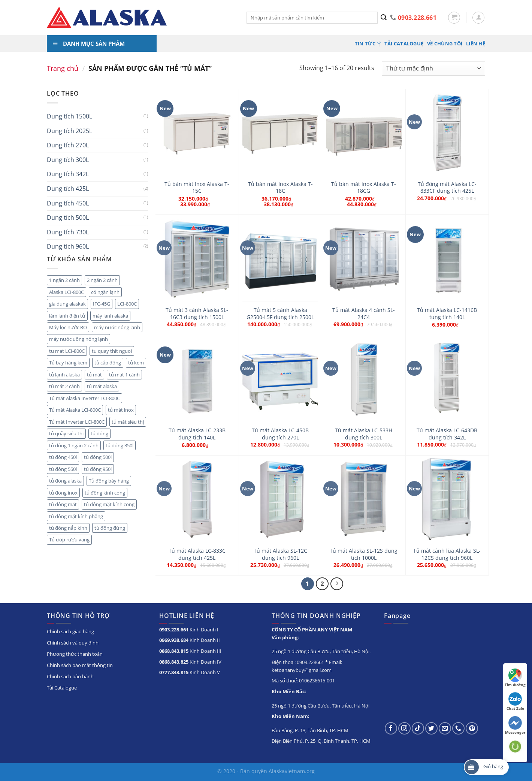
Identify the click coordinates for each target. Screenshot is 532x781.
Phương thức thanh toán (75, 654)
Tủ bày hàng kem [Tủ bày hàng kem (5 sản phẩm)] (68, 363)
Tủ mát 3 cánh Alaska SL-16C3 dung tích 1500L (197, 314)
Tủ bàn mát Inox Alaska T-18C (280, 188)
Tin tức (368, 43)
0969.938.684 (174, 640)
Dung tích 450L (68, 203)
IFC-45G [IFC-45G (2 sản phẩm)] (102, 304)
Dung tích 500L (68, 217)
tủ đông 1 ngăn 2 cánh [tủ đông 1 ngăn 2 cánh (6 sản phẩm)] (74, 445)
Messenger (515, 726)
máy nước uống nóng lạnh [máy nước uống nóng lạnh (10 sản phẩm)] (78, 339)
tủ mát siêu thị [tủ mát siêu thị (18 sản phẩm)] (128, 422)
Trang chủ (63, 68)
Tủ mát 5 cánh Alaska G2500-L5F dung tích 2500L (280, 314)
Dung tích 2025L (69, 131)
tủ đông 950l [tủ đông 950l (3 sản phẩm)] (98, 469)
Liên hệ (476, 43)
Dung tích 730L (68, 232)
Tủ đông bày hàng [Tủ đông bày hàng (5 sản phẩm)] (109, 481)
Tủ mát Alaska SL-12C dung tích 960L (280, 554)
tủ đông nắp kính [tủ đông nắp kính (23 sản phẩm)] (68, 528)
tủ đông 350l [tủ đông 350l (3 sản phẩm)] (120, 445)
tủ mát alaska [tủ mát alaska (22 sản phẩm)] (102, 386)
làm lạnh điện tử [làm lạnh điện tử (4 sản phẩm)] (67, 316)
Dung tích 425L (68, 189)
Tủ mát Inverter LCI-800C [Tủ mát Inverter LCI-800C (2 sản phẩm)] (77, 422)
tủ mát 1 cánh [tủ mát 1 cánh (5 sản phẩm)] (124, 375)
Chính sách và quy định (73, 643)
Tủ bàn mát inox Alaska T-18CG (364, 188)
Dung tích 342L (68, 174)
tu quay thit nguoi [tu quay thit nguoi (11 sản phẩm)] (112, 351)
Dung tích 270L (68, 145)
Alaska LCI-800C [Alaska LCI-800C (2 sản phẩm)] (66, 292)
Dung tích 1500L (69, 116)
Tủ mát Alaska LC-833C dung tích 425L (197, 554)
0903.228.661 (174, 630)
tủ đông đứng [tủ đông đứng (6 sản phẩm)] (110, 528)
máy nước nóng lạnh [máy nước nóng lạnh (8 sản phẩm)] (117, 327)
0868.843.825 (174, 662)
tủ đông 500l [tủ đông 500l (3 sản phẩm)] (98, 457)
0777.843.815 (174, 672)
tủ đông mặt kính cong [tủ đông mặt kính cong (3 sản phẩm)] (109, 504)
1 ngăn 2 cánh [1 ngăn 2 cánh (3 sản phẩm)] (64, 280)
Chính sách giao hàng (70, 631)
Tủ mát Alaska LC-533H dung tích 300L (364, 434)
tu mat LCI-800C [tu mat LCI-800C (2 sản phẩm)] (67, 351)
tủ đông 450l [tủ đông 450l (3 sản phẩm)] (63, 457)
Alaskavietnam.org (292, 771)
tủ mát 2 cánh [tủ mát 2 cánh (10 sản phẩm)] (64, 386)
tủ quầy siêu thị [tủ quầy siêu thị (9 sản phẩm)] (66, 433)
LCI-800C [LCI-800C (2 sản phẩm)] (127, 304)
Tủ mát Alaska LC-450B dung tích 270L (280, 434)
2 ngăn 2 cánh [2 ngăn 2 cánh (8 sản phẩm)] (102, 280)
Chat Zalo (515, 702)
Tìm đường (515, 678)
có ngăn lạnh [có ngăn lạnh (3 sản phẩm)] (105, 292)
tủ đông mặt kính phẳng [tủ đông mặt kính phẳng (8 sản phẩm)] (76, 516)
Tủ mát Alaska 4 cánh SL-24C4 (364, 314)
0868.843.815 (174, 651)
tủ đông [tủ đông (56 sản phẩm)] (99, 433)
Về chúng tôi (445, 43)
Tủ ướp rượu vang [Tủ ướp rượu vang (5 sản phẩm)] (69, 540)
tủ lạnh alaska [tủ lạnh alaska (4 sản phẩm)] (64, 375)
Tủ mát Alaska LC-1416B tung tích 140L (447, 314)
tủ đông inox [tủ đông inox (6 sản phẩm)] (63, 493)
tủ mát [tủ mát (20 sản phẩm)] (94, 375)
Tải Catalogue (404, 43)
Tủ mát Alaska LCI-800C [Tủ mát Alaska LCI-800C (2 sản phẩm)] (75, 410)
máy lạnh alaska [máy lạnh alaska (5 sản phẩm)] (110, 316)
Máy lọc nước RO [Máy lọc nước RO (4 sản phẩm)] (68, 327)
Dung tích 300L (68, 160)
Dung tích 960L (68, 246)
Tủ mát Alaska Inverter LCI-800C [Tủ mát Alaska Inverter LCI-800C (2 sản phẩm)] (84, 398)
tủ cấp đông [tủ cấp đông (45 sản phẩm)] (108, 363)
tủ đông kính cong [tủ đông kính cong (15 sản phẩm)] (105, 493)
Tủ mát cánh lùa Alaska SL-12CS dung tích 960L (447, 554)
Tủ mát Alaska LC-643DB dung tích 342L (447, 434)
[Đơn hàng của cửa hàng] (433, 68)
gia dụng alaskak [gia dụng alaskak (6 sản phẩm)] (67, 304)
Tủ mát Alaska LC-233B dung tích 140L (197, 434)
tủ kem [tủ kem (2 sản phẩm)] (136, 363)
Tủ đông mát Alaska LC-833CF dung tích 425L (447, 188)
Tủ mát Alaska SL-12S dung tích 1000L (364, 554)
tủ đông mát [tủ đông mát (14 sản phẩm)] (63, 504)
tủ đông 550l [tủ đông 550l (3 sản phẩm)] (63, 469)
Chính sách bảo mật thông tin (80, 665)
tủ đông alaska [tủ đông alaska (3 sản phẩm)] (65, 481)
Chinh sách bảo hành (70, 676)
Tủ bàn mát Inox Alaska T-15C (197, 188)
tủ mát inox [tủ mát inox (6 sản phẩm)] (121, 410)
